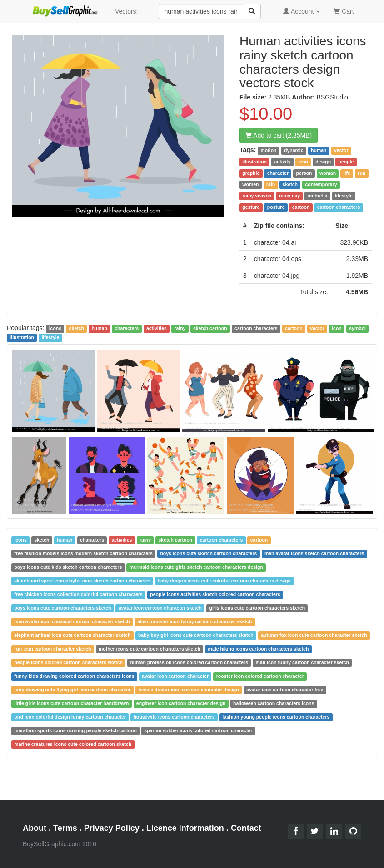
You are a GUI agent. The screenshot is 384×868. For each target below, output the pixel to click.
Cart (344, 11)
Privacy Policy (112, 828)
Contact (246, 828)
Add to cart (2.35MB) (279, 135)
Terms (65, 828)
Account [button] (302, 11)
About (35, 828)
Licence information (185, 828)
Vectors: (127, 11)
